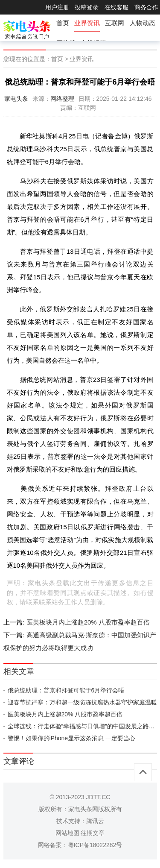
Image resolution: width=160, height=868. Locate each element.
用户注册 (57, 7)
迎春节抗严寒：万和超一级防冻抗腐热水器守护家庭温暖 (82, 702)
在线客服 (116, 7)
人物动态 (143, 23)
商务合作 (146, 7)
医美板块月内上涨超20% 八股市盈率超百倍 (88, 622)
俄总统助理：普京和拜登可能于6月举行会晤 (66, 690)
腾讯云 (95, 821)
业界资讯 (87, 23)
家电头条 (16, 99)
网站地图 (67, 833)
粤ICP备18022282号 (95, 845)
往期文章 (93, 833)
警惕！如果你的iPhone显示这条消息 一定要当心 (71, 738)
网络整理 (62, 99)
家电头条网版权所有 (95, 809)
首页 (63, 23)
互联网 (115, 23)
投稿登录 (87, 7)
